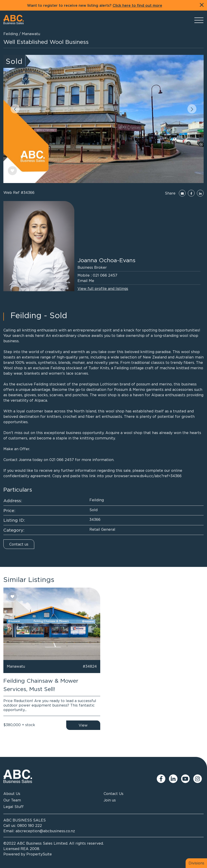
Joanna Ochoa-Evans (106, 260)
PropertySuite (39, 854)
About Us (12, 794)
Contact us (19, 544)
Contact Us (114, 794)
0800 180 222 (30, 825)
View (83, 725)
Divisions (196, 863)
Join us (110, 800)
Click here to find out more (137, 6)
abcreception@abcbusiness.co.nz (45, 831)
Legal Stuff (14, 807)
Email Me (86, 281)
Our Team (12, 800)
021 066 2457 (105, 275)
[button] (15, 109)
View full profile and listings (103, 289)
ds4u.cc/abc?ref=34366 (161, 476)
